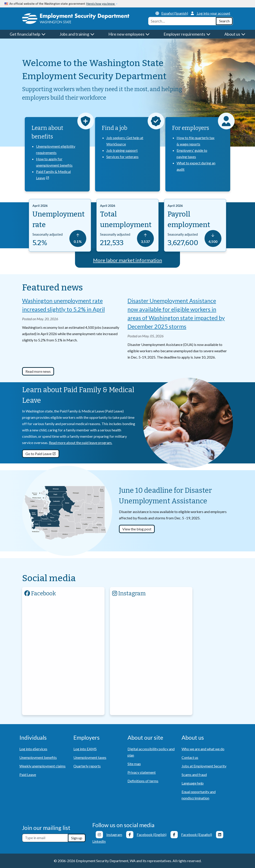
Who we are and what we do (203, 749)
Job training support (122, 150)
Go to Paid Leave (41, 454)
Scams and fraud (194, 775)
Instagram (114, 835)
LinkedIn (99, 841)
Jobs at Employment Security (204, 766)
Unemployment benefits (38, 757)
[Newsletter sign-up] (45, 838)
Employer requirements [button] (187, 34)
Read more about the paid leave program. (81, 443)
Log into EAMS (85, 749)
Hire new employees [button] (129, 34)
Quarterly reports (87, 766)
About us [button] (235, 34)
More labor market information (127, 260)
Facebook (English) (152, 835)
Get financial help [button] (28, 34)
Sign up (77, 838)
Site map (134, 764)
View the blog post (137, 529)
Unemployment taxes (90, 757)
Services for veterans (122, 157)
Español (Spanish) (172, 13)
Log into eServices (33, 749)
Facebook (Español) (197, 835)
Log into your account (211, 13)
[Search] (224, 21)
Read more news (38, 371)
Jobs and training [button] (77, 34)
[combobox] (182, 21)
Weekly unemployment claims (42, 766)
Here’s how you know (101, 4)
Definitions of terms (143, 781)
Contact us (190, 757)
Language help (193, 783)
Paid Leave (28, 775)
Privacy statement (142, 772)
